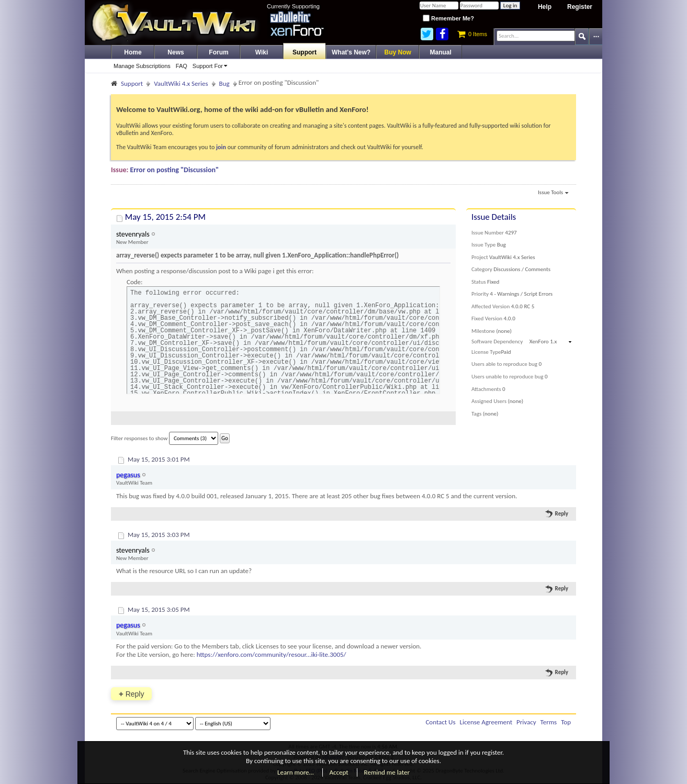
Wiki (262, 52)
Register (580, 7)
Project (480, 257)
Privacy (526, 722)
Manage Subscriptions (142, 66)
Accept (339, 772)
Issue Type (483, 245)
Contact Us (440, 722)
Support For (212, 66)
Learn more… (296, 772)
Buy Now (398, 52)
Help (545, 7)
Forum (218, 52)
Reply (557, 513)
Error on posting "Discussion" (175, 170)
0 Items (472, 34)
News (176, 52)
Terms (549, 722)
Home (133, 52)
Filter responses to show (165, 438)
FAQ (182, 66)
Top (566, 722)
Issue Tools (553, 193)
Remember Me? (448, 18)
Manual (441, 52)
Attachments (486, 389)
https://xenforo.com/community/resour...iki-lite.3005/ (272, 654)
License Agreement (486, 722)
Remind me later (387, 772)
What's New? (351, 52)
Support (305, 52)
